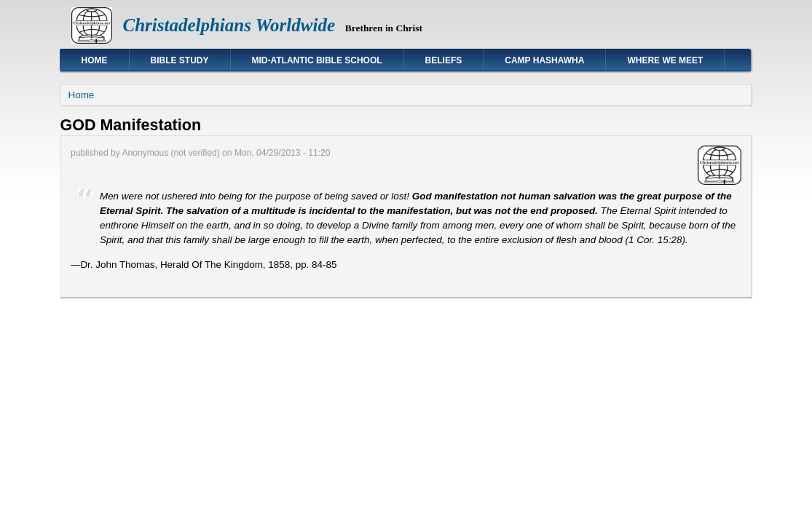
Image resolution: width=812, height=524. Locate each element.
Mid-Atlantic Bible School (317, 60)
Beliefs (444, 60)
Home (95, 60)
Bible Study (180, 60)
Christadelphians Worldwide (229, 25)
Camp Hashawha (544, 60)
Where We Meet (665, 60)
